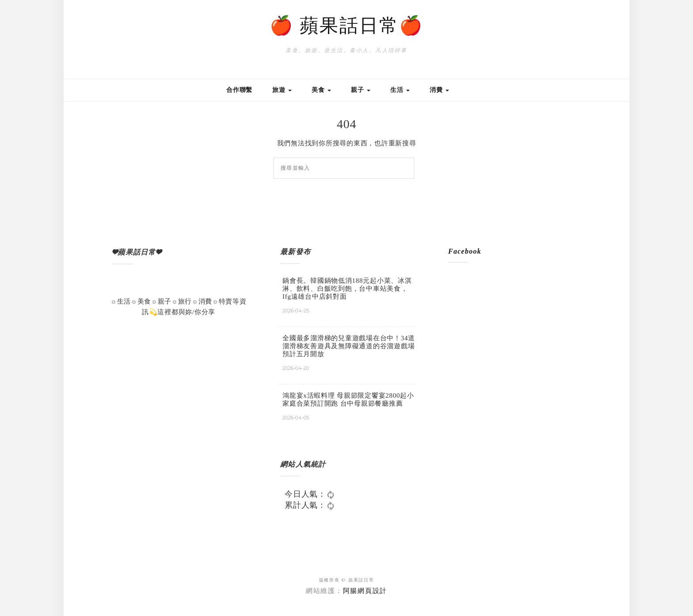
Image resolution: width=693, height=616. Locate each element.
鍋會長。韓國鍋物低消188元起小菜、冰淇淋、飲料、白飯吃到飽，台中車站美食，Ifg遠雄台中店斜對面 (347, 289)
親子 (361, 90)
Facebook (465, 251)
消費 (439, 90)
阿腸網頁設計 (365, 591)
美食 (321, 90)
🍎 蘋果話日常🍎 (347, 26)
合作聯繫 (239, 90)
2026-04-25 (296, 311)
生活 (400, 90)
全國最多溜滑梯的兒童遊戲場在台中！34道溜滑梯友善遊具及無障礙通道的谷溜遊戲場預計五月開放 (349, 346)
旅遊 (282, 90)
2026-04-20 (296, 368)
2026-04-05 (296, 418)
